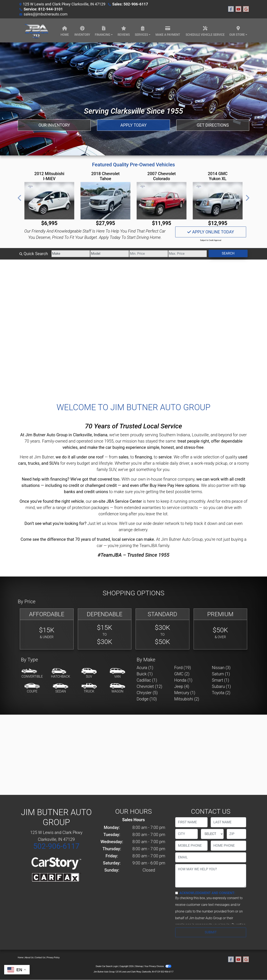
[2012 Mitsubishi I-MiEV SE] (49, 201)
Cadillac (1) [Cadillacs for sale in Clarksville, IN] (147, 680)
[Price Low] (149, 254)
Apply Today (133, 125)
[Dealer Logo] (36, 30)
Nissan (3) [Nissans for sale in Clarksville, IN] (221, 668)
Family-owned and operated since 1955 (78, 441)
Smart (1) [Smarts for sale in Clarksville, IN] (221, 680)
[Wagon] (117, 688)
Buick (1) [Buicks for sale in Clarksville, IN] (145, 674)
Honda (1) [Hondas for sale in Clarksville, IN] (183, 680)
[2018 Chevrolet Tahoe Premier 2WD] (105, 201)
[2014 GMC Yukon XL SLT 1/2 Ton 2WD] (218, 201)
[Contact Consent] (177, 893)
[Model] (110, 254)
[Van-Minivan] (117, 673)
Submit (211, 932)
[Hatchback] (61, 673)
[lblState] (212, 834)
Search (228, 253)
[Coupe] (32, 688)
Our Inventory (54, 125)
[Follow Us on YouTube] (238, 9)
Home (21, 958)
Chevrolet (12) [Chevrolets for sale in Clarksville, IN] (149, 686)
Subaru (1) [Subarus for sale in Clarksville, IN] (221, 686)
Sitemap (139, 966)
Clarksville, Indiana (90, 435)
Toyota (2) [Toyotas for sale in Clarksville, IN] (221, 693)
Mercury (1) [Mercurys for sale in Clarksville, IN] (185, 693)
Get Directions (213, 125)
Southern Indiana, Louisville (184, 435)
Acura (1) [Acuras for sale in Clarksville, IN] (145, 668)
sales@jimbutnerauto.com (45, 14)
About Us (29, 958)
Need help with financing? (45, 479)
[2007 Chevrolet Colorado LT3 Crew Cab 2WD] (162, 201)
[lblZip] (236, 834)
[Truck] (89, 688)
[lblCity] (186, 834)
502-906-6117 (56, 846)
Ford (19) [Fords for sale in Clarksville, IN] (183, 668)
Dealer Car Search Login (107, 966)
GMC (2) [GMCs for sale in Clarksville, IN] (182, 674)
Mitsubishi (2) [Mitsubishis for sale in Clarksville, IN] (187, 699)
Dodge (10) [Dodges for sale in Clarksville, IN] (147, 699)
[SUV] (89, 673)
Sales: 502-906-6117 (130, 4)
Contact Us (40, 958)
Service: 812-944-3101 (43, 9)
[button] (20, 198)
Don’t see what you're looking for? (55, 523)
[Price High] (188, 254)
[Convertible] (32, 673)
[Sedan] (60, 688)
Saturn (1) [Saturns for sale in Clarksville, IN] (221, 674)
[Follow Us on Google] (246, 9)
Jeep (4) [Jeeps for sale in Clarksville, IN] (182, 686)
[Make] (71, 254)
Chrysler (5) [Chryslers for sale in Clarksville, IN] (147, 693)
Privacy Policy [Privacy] (53, 958)
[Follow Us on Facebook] (231, 9)
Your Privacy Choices (158, 966)
